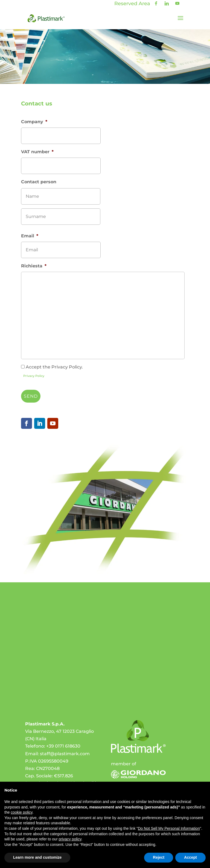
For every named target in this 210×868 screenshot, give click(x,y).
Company (34, 122)
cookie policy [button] (21, 812)
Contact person (39, 182)
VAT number (37, 152)
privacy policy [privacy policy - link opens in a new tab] (70, 839)
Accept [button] (190, 857)
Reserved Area (132, 4)
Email (30, 236)
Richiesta (34, 266)
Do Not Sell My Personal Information (169, 828)
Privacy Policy (34, 376)
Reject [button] (159, 857)
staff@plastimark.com (65, 754)
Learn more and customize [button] (37, 857)
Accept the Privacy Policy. (54, 367)
